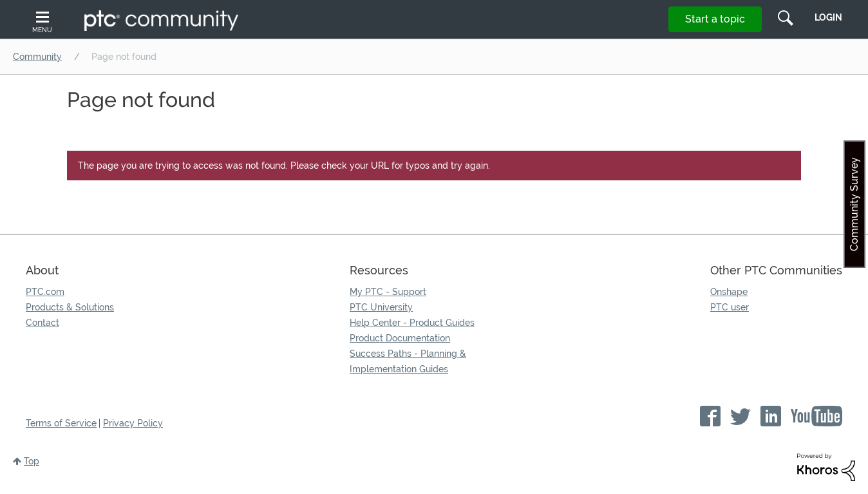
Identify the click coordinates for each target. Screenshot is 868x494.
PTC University (381, 307)
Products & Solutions (70, 307)
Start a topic (715, 19)
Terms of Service (61, 423)
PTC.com (45, 292)
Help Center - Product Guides (412, 323)
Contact (42, 323)
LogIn (828, 17)
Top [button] (32, 461)
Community (37, 57)
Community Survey (854, 204)
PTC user (730, 307)
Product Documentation (400, 338)
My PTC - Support (388, 292)
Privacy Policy (133, 423)
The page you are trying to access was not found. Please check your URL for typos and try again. (284, 166)
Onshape (729, 292)
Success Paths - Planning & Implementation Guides (408, 361)
